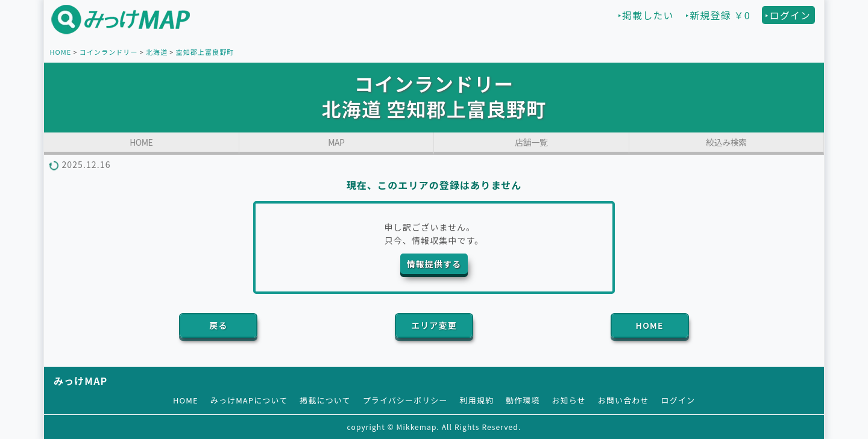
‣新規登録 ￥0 (718, 15)
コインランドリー (109, 52)
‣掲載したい (646, 15)
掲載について (325, 400)
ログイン (678, 400)
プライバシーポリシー (405, 400)
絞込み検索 (726, 142)
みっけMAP (80, 381)
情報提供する (434, 264)
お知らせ (569, 400)
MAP (336, 142)
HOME (60, 52)
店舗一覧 (531, 142)
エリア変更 (434, 325)
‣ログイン (788, 15)
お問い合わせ (624, 400)
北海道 (157, 52)
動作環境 (523, 400)
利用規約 (477, 400)
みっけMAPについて (249, 400)
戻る (218, 325)
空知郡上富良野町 (205, 52)
